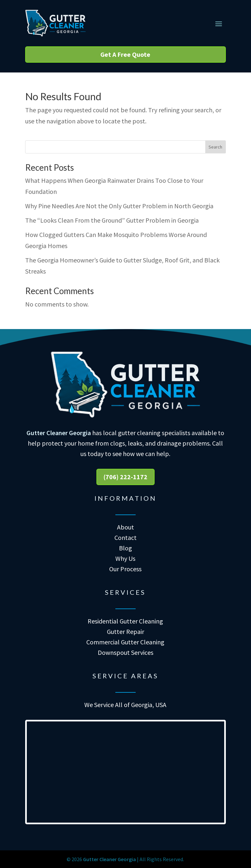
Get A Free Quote (125, 54)
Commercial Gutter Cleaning (125, 642)
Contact (125, 537)
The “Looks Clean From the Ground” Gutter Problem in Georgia (112, 220)
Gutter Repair (125, 631)
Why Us (125, 558)
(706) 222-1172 (125, 477)
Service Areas (125, 676)
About (125, 527)
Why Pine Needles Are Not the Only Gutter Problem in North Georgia (119, 206)
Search (215, 147)
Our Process (125, 569)
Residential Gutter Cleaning (125, 621)
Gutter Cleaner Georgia (59, 433)
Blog (125, 548)
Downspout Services (125, 652)
